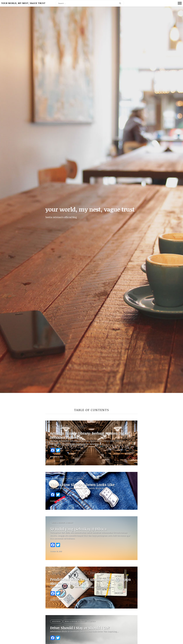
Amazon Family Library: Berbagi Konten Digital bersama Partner (87, 435)
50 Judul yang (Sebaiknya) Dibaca (81, 529)
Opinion (93, 573)
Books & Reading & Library (62, 427)
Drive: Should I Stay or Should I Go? (82, 629)
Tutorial (81, 427)
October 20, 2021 (56, 552)
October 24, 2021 (56, 501)
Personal (81, 478)
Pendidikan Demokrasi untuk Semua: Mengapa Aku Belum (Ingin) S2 (84, 582)
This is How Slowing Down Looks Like (84, 485)
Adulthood (56, 573)
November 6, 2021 (56, 457)
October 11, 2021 (56, 601)
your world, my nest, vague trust (23, 3)
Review (93, 622)
